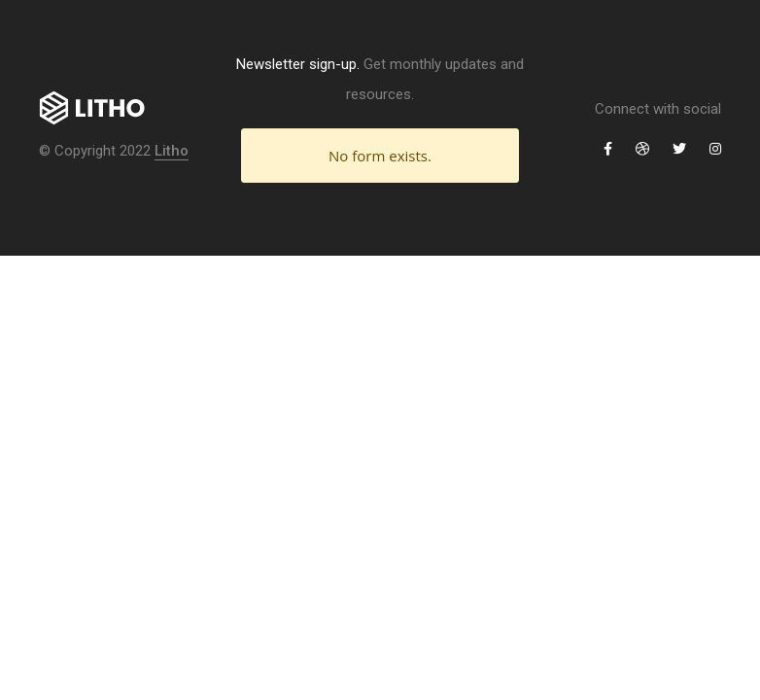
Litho (172, 151)
